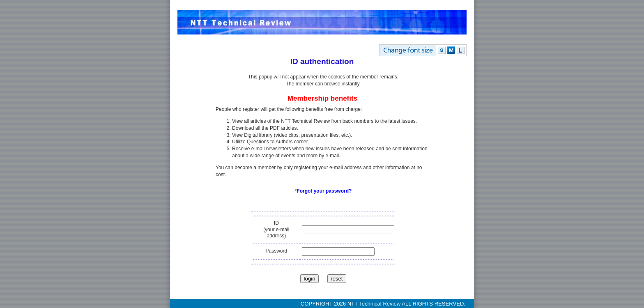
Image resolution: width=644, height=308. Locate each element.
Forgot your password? (324, 191)
